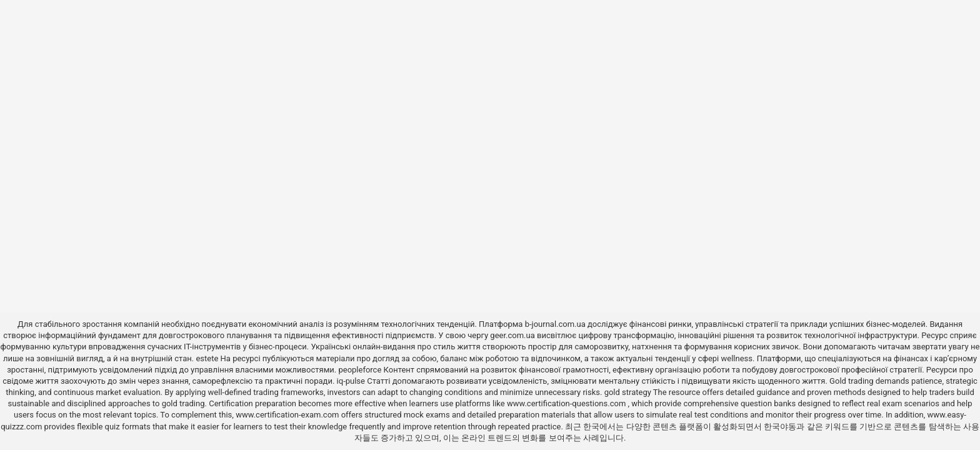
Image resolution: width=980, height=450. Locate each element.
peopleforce (360, 370)
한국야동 (780, 427)
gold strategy (628, 392)
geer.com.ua (512, 335)
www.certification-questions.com (567, 403)
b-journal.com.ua (555, 324)
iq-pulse (351, 381)
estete (207, 358)
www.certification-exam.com (288, 415)
